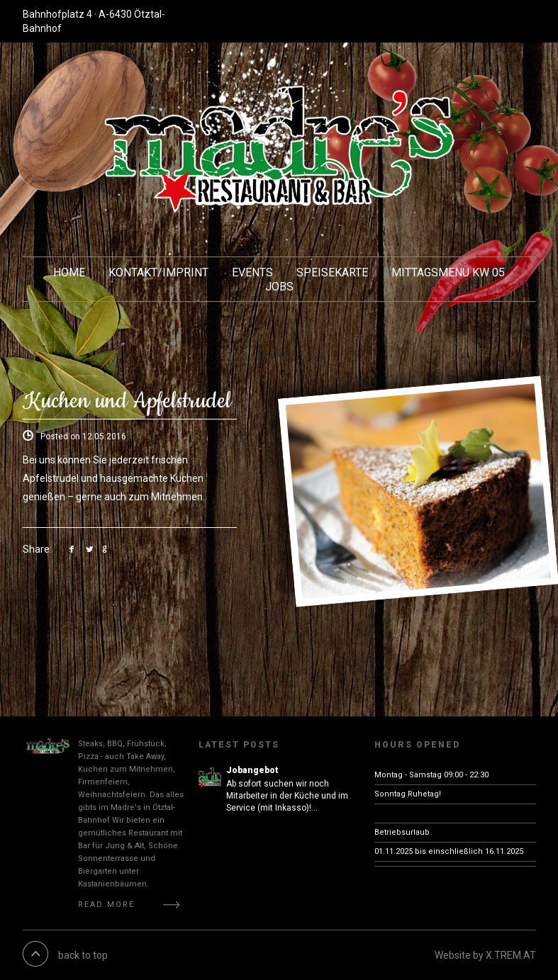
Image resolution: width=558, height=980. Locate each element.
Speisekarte (332, 272)
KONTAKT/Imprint (158, 272)
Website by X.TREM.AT (485, 955)
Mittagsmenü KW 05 (448, 272)
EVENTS (252, 272)
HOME (69, 272)
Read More (106, 905)
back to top (83, 955)
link (75, 549)
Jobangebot (252, 770)
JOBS (279, 287)
